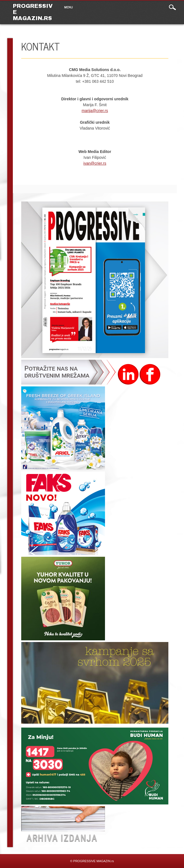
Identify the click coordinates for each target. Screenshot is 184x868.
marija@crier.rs (95, 111)
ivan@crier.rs (95, 163)
